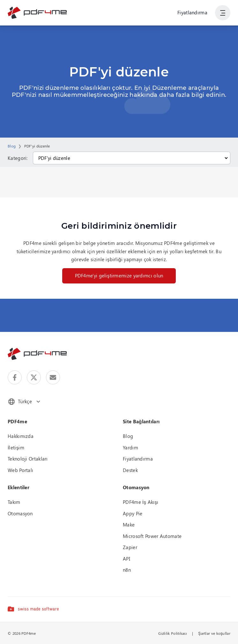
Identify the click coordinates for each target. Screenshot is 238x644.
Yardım (130, 447)
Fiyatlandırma (192, 12)
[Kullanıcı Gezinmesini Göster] (223, 13)
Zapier (130, 547)
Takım (14, 502)
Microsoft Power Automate (152, 536)
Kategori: (18, 158)
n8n (127, 570)
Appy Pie (133, 513)
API (126, 559)
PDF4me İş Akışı (141, 502)
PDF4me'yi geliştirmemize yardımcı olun (119, 275)
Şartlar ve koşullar (214, 633)
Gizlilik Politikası (173, 633)
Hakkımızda (21, 436)
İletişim (16, 447)
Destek (130, 470)
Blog (12, 146)
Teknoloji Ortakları (28, 459)
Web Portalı (20, 470)
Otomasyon (20, 513)
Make (129, 525)
